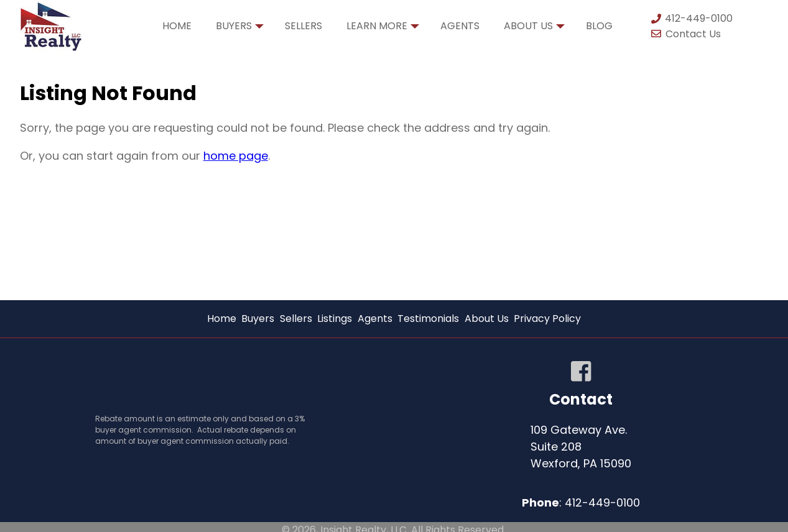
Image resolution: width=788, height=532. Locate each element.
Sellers (304, 26)
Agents (460, 26)
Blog (599, 26)
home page (236, 156)
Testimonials (428, 319)
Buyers (240, 29)
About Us (534, 29)
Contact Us (685, 34)
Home (177, 26)
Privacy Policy (547, 319)
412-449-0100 (691, 18)
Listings (335, 319)
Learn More (383, 29)
